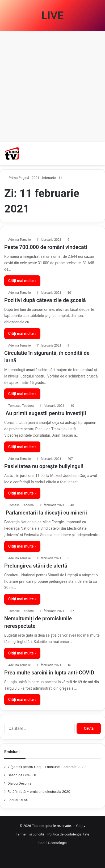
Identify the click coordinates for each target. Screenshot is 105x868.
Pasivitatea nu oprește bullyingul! (44, 466)
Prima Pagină (17, 178)
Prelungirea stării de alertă (36, 566)
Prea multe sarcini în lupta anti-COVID (49, 673)
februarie (49, 178)
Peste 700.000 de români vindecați (46, 247)
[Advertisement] (52, 87)
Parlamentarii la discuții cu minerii (46, 513)
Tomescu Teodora (21, 406)
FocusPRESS (18, 800)
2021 (35, 178)
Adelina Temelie (20, 240)
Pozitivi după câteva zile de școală (45, 300)
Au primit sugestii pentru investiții (45, 413)
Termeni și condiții (30, 834)
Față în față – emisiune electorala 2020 (39, 791)
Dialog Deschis (19, 783)
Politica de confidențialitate (68, 834)
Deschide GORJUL (22, 775)
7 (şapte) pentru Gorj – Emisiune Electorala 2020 (47, 767)
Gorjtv (81, 826)
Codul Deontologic (52, 843)
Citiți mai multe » (22, 281)
